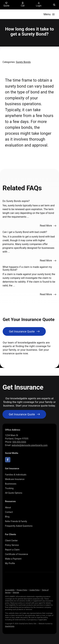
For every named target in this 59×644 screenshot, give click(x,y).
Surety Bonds (23, 62)
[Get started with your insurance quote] (24, 414)
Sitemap (16, 592)
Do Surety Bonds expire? (16, 201)
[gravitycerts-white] (21, 580)
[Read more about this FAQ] (48, 226)
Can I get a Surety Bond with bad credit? (25, 232)
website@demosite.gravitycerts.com (30, 445)
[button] (54, 5)
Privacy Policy (22, 590)
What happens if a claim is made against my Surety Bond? (27, 268)
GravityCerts (10, 626)
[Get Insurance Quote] (24, 331)
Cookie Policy (35, 590)
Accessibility (10, 590)
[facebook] (8, 460)
